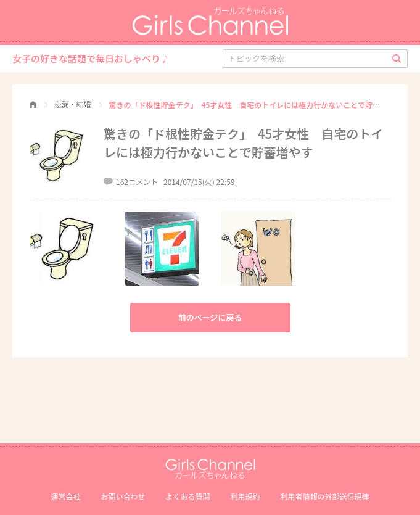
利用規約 (245, 496)
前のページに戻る (210, 317)
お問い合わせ (123, 496)
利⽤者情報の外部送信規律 (325, 496)
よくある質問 (187, 496)
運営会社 (65, 496)
